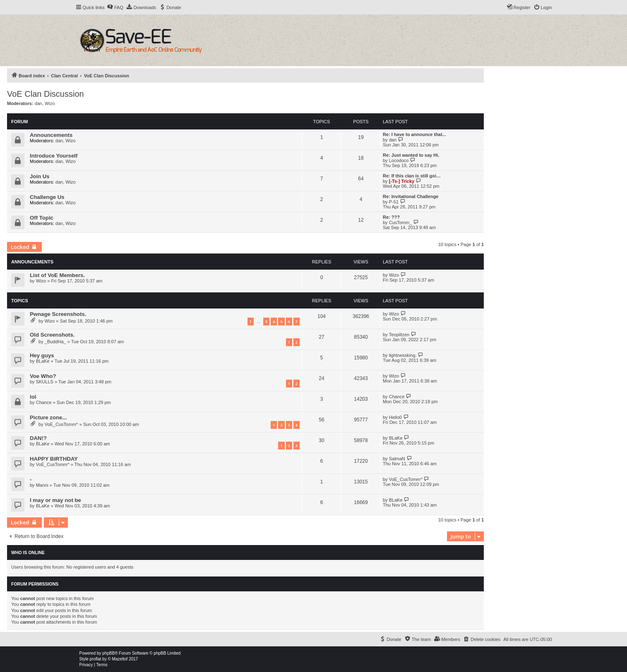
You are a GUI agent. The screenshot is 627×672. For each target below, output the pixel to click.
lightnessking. (403, 355)
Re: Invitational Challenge (411, 196)
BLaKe (43, 361)
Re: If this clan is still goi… (412, 176)
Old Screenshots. (52, 335)
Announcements (51, 135)
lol (33, 397)
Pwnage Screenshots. (58, 314)
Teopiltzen (399, 335)
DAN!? (38, 438)
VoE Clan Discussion (46, 94)
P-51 (394, 202)
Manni (42, 485)
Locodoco (399, 160)
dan (38, 103)
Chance (44, 402)
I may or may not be (55, 500)
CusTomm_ (401, 222)
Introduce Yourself (54, 156)
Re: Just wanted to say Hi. (411, 155)
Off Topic (42, 218)
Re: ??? (391, 217)
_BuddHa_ (55, 342)
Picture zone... (48, 417)
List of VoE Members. (57, 275)
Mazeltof (120, 659)
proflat (96, 659)
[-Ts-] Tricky (402, 181)
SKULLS (45, 382)
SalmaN (397, 459)
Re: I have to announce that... (414, 134)
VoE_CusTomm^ (61, 424)
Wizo (50, 103)
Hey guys (42, 355)
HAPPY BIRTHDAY (54, 459)
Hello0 (395, 417)
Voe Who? (43, 376)
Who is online (28, 552)
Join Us (40, 176)
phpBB (108, 653)
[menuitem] (115, 7)
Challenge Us (47, 197)
